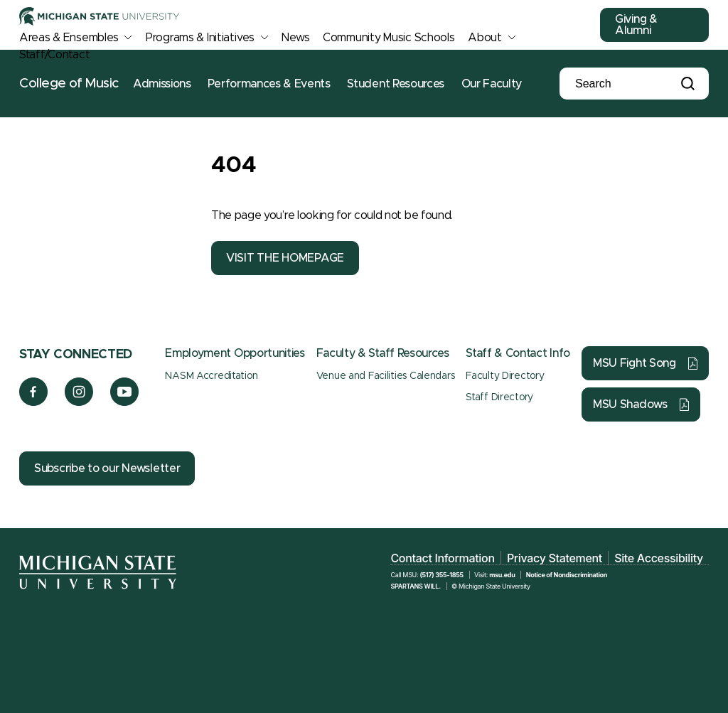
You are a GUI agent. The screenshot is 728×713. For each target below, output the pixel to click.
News (295, 38)
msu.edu (502, 575)
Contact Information (442, 558)
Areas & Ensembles (69, 38)
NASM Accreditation (211, 376)
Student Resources (396, 84)
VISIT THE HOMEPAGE (285, 258)
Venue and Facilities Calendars (386, 376)
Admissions (162, 84)
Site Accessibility (659, 558)
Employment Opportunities (235, 353)
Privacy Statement (555, 558)
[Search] (623, 84)
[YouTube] (125, 402)
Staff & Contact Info (518, 353)
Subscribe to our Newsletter (107, 468)
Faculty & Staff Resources (383, 353)
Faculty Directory (505, 376)
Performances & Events (269, 84)
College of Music (69, 84)
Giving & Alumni (636, 25)
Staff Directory (499, 397)
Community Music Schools (389, 38)
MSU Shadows (630, 404)
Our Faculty (492, 84)
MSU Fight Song (635, 363)
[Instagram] (79, 402)
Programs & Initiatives (200, 38)
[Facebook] (33, 402)
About (485, 38)
